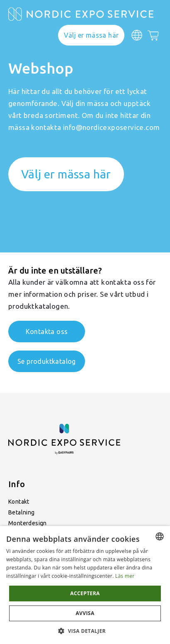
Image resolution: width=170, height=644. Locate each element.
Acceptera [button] (85, 593)
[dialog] (85, 585)
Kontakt (19, 502)
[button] (85, 631)
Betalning (22, 512)
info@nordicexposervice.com (111, 127)
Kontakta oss (47, 332)
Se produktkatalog (47, 361)
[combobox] (160, 536)
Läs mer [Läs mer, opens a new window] (125, 576)
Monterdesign (28, 523)
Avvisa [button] (85, 613)
